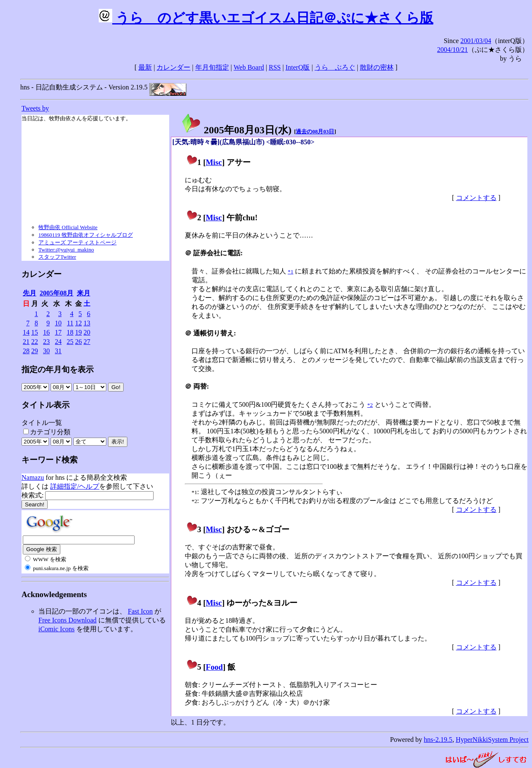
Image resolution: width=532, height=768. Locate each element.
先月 (30, 293)
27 (87, 342)
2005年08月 (57, 293)
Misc (214, 162)
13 (87, 323)
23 (46, 342)
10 (58, 323)
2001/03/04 (476, 41)
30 (46, 351)
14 (26, 332)
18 (70, 332)
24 (58, 342)
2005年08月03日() (236, 130)
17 (58, 332)
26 (78, 342)
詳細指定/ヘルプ (75, 486)
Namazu (33, 477)
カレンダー (173, 67)
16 (46, 332)
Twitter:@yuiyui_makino (66, 250)
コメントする (476, 198)
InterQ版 (298, 67)
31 (58, 351)
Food (215, 667)
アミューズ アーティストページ (77, 242)
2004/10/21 (452, 50)
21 (26, 342)
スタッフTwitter (57, 257)
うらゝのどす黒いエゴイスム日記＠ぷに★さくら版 (266, 18)
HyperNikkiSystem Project (492, 740)
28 (26, 351)
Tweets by (35, 108)
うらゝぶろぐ (335, 67)
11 (70, 323)
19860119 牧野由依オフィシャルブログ (86, 235)
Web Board (249, 67)
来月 (84, 293)
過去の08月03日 (315, 131)
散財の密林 (377, 67)
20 (87, 332)
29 (35, 351)
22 (35, 342)
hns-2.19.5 (438, 740)
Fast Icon (140, 611)
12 (78, 323)
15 (35, 332)
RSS (275, 67)
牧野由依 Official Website (68, 227)
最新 (145, 67)
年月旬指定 (212, 67)
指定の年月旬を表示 (58, 369)
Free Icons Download (68, 620)
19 (78, 332)
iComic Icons (57, 629)
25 (70, 342)
